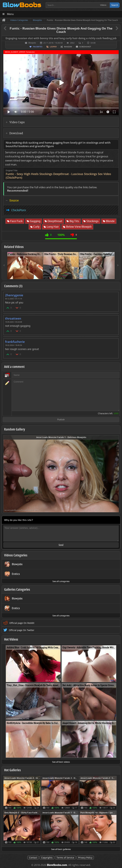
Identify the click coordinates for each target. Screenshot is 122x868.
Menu (10, 14)
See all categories (61, 581)
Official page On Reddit (22, 623)
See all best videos (61, 762)
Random (68, 47)
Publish (61, 420)
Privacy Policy (85, 858)
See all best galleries (61, 849)
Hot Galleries (12, 770)
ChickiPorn (19, 210)
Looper (53, 47)
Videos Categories (16, 555)
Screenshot (85, 47)
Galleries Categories (17, 589)
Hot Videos (11, 639)
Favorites (38, 47)
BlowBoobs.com (57, 865)
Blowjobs (32, 43)
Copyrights (47, 858)
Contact (33, 858)
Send (61, 545)
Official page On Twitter (22, 630)
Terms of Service (65, 858)
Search (115, 5)
